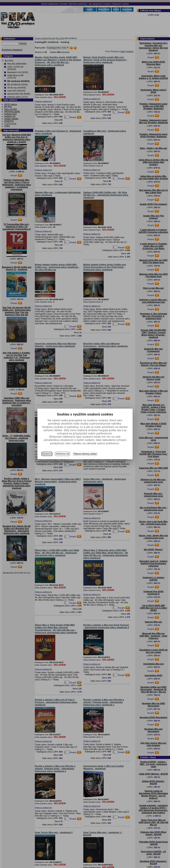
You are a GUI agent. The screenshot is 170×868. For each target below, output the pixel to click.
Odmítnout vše (63, 454)
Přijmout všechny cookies (85, 454)
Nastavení (47, 454)
